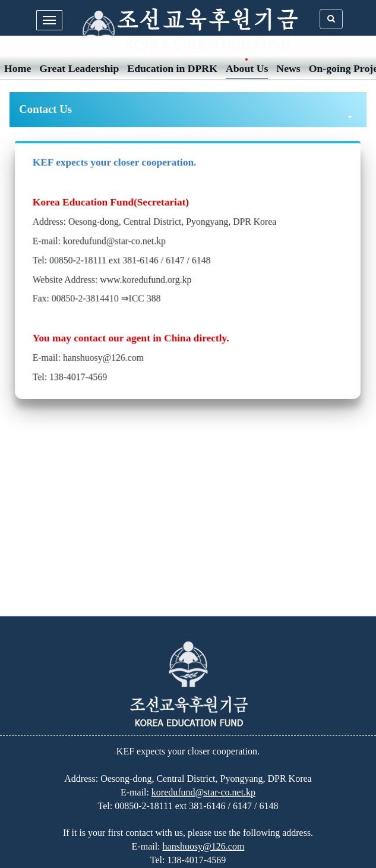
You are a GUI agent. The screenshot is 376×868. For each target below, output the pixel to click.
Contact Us (185, 110)
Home (18, 68)
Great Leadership (79, 68)
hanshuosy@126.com (105, 356)
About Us (247, 68)
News (288, 68)
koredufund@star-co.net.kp (116, 241)
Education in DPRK (172, 68)
